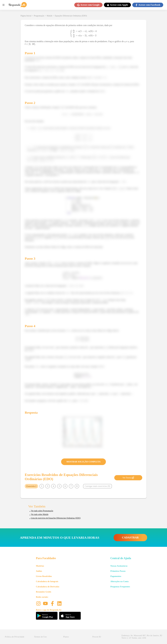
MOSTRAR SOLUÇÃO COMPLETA (83, 462)
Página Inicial (26, 16)
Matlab (50, 16)
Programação (39, 16)
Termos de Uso (40, 637)
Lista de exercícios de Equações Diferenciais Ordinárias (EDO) (56, 518)
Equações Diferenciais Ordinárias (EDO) (71, 16)
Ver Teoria (128, 478)
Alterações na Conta (119, 581)
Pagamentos (116, 576)
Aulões (39, 571)
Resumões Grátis (44, 592)
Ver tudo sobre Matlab (40, 514)
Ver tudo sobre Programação (42, 511)
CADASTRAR (130, 538)
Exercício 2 (31, 486)
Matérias (40, 566)
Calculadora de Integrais (47, 581)
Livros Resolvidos (44, 576)
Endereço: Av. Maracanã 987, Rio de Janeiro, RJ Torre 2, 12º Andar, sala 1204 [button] (142, 637)
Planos (66, 637)
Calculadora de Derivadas (48, 587)
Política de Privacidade (15, 637)
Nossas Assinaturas (119, 566)
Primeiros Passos (118, 571)
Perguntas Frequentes (120, 587)
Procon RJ (97, 637)
